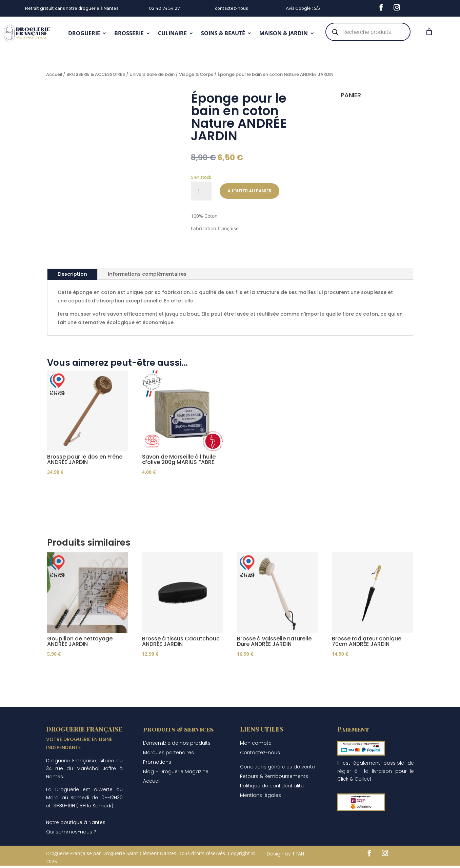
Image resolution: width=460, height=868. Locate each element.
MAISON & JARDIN (284, 33)
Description (72, 274)
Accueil (54, 74)
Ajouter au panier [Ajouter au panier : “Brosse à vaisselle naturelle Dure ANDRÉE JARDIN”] (272, 677)
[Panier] (429, 32)
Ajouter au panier (249, 191)
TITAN (298, 861)
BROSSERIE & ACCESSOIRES (96, 74)
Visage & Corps (196, 74)
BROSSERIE (129, 33)
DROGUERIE (84, 33)
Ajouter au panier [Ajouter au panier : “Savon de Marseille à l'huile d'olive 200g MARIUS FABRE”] (177, 492)
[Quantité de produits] (201, 191)
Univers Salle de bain (152, 74)
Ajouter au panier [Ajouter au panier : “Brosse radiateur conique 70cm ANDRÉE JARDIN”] (366, 677)
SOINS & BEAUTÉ (223, 33)
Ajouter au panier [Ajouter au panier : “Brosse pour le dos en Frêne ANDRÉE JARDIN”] (82, 492)
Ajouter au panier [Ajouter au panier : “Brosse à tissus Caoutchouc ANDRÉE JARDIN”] (177, 677)
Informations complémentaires (147, 274)
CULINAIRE (172, 33)
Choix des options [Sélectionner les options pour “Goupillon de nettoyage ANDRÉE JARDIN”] (83, 677)
